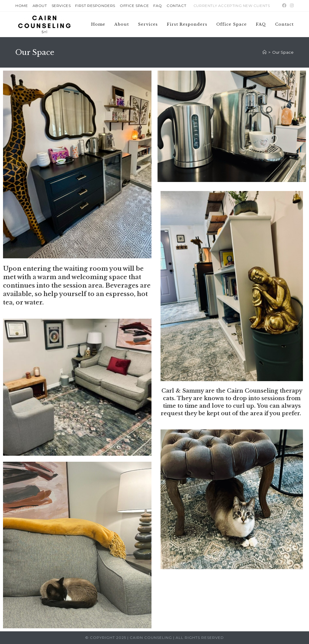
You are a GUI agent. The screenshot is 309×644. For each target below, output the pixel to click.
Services (61, 6)
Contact (176, 6)
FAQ (158, 6)
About (40, 6)
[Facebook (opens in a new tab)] (284, 6)
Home (22, 6)
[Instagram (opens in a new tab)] (291, 6)
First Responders (95, 6)
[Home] (264, 52)
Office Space (134, 6)
